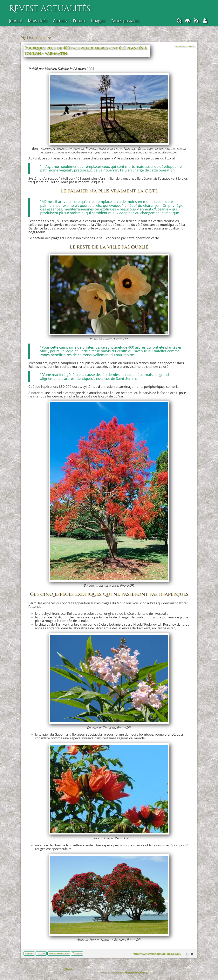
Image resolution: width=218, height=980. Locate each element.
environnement (59, 953)
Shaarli (69, 969)
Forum (79, 21)
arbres (29, 953)
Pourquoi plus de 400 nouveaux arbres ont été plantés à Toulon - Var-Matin (85, 51)
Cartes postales (124, 21)
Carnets (60, 21)
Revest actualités (50, 6)
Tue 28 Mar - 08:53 (184, 46)
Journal (15, 21)
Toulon (77, 953)
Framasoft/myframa (136, 972)
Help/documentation (112, 972)
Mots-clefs (37, 21)
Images (98, 21)
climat (41, 953)
